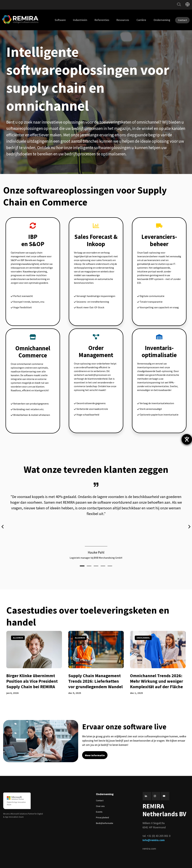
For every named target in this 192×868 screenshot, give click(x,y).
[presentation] (3, 525)
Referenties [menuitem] (97, 20)
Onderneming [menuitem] (156, 20)
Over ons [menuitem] (100, 803)
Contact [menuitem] (100, 797)
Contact (180, 20)
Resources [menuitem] (117, 20)
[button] (82, 562)
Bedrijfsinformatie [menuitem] (105, 820)
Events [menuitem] (99, 808)
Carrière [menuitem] (136, 20)
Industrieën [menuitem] (75, 20)
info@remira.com (154, 837)
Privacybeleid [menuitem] (102, 814)
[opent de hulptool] (187, 439)
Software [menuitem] (55, 20)
